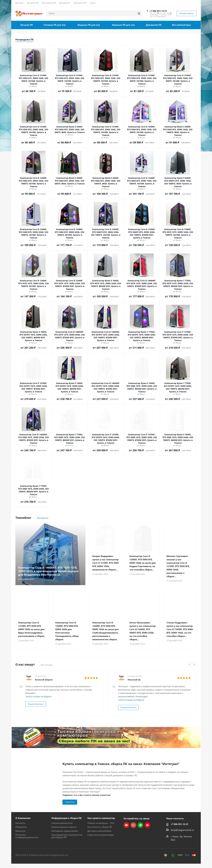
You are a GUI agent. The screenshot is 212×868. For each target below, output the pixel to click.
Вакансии (20, 831)
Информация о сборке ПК (67, 818)
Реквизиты (21, 827)
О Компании (23, 818)
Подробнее (70, 802)
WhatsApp (140, 825)
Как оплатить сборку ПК (100, 827)
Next (194, 665)
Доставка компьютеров (99, 831)
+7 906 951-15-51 (158, 11)
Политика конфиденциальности (27, 836)
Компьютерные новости (64, 827)
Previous (190, 665)
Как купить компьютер (101, 818)
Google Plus (133, 825)
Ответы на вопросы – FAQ (101, 823)
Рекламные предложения (65, 831)
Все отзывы (47, 665)
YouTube (126, 825)
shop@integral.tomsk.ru (182, 830)
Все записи (43, 518)
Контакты (20, 823)
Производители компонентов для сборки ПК (67, 836)
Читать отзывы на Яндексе (38, 696)
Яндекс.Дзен (147, 825)
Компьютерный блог (62, 823)
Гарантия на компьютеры (101, 835)
